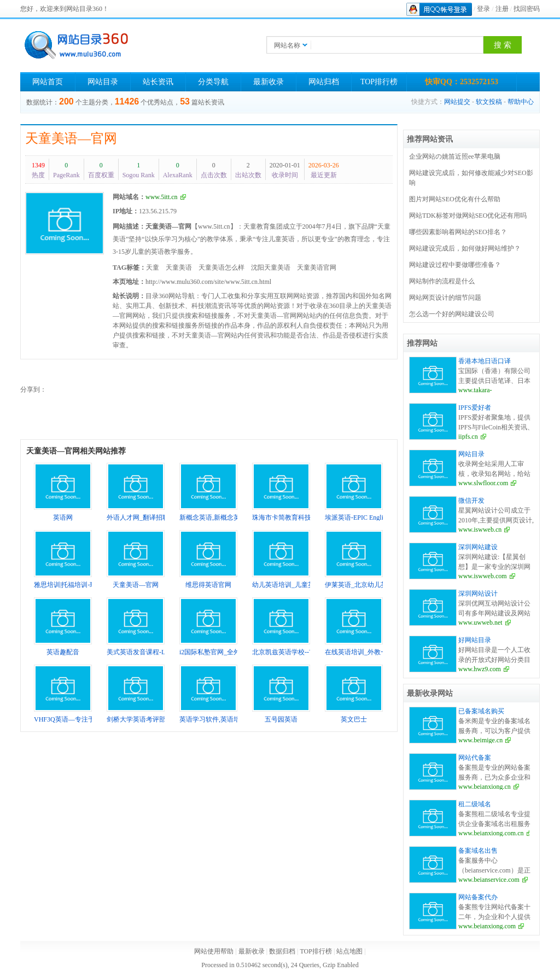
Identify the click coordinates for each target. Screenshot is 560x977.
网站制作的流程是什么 (442, 281)
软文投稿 (489, 102)
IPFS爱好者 (475, 408)
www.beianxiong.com (487, 926)
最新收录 (269, 82)
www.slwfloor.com (483, 483)
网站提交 (457, 102)
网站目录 (103, 82)
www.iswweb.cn (480, 530)
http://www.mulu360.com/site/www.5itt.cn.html (208, 282)
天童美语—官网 (71, 138)
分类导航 (213, 82)
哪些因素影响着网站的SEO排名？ (458, 232)
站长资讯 (158, 82)
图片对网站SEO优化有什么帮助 (455, 199)
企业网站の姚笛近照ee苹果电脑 (455, 156)
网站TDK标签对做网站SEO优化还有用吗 (468, 216)
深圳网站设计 (478, 594)
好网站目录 (475, 640)
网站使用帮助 (214, 951)
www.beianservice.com (489, 880)
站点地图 (349, 951)
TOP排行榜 (379, 82)
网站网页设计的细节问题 (445, 298)
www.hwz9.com (480, 669)
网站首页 (48, 82)
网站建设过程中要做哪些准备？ (455, 265)
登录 (483, 9)
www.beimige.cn (480, 740)
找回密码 (527, 9)
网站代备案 (475, 758)
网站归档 (324, 82)
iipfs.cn (468, 437)
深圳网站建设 (478, 547)
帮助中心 (521, 102)
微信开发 (471, 501)
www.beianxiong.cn (485, 787)
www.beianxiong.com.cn (491, 833)
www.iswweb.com (483, 576)
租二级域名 (475, 804)
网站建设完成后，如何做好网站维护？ (465, 248)
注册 (502, 9)
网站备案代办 (478, 897)
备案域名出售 (478, 851)
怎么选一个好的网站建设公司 (452, 314)
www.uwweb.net (480, 623)
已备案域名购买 (481, 711)
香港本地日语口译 (485, 361)
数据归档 (282, 951)
